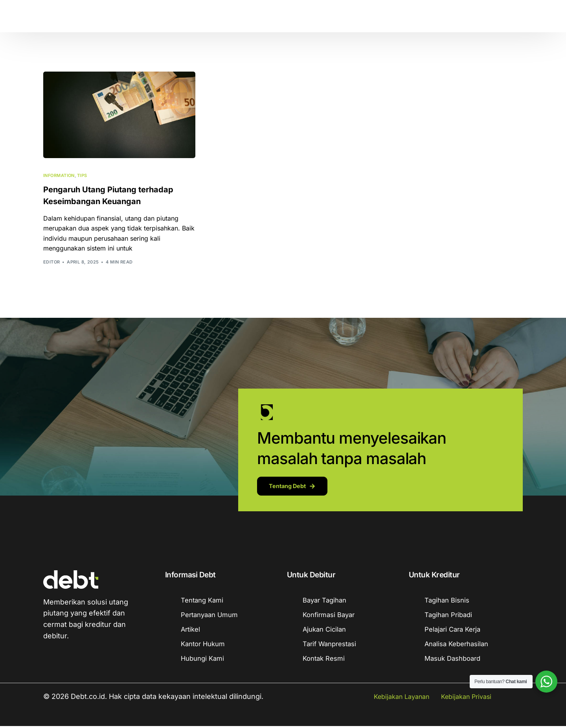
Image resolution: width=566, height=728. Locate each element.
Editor (52, 262)
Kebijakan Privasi (466, 699)
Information (59, 176)
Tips (82, 176)
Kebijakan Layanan (402, 699)
